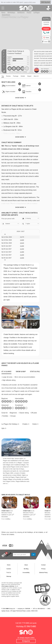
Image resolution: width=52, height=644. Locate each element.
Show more (20, 137)
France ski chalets (8, 534)
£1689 (22, 240)
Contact (43, 565)
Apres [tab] (26, 454)
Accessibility (26, 573)
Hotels (35, 424)
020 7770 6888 (24, 623)
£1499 (22, 255)
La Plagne (37, 13)
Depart (29, 76)
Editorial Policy (43, 573)
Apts (3, 428)
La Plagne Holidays (10, 424)
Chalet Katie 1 (27, 511)
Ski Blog (26, 569)
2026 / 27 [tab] (21, 231)
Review (8, 76)
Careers (9, 569)
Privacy (43, 569)
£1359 (22, 249)
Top (3, 76)
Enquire (26, 641)
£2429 (22, 243)
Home (3, 13)
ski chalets (39, 532)
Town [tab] (6, 454)
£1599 (22, 258)
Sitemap (9, 576)
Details (23, 76)
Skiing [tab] (16, 454)
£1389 (22, 252)
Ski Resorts (21, 13)
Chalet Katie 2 (6, 511)
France (29, 13)
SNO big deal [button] (45, 2)
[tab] (6, 371)
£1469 (22, 246)
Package (16, 76)
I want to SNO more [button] (29, 2)
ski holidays (29, 532)
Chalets (25, 424)
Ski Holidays (11, 13)
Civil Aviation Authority (8, 586)
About (26, 565)
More (36, 76)
